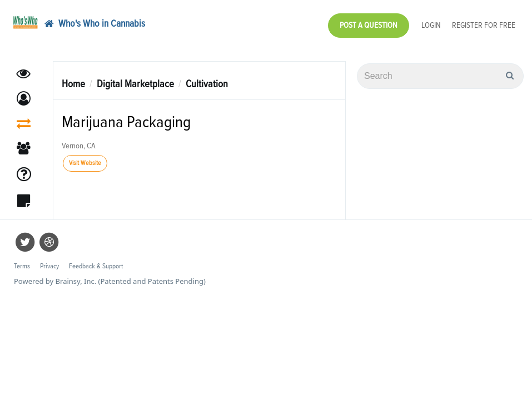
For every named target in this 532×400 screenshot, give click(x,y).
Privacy (49, 261)
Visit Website (85, 158)
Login (431, 22)
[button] (24, 93)
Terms (22, 261)
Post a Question (369, 22)
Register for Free (484, 22)
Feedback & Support (96, 261)
